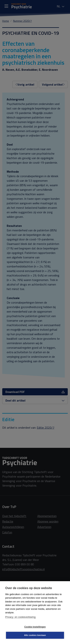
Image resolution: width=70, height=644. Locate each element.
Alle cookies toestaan (35, 635)
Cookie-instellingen (35, 627)
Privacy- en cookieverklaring (20, 617)
